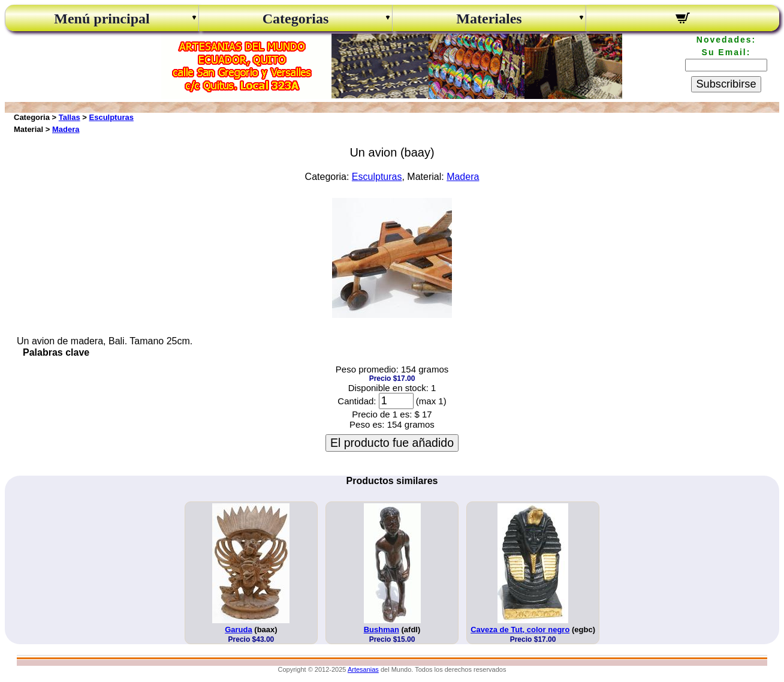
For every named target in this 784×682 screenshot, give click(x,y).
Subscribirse (726, 84)
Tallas (70, 117)
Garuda (239, 630)
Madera (66, 129)
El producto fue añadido (392, 443)
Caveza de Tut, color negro (520, 630)
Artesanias (363, 669)
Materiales (489, 19)
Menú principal (102, 19)
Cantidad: (357, 401)
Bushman (382, 630)
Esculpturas (111, 117)
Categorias (296, 19)
